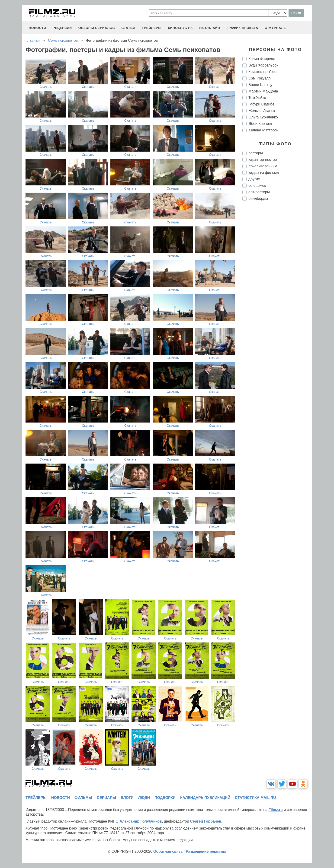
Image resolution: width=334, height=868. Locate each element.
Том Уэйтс (257, 98)
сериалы (106, 798)
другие (254, 179)
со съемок (257, 186)
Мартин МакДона (263, 91)
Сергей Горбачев (206, 821)
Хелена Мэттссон (263, 130)
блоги (127, 798)
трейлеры (152, 28)
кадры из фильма (264, 173)
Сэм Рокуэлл (260, 78)
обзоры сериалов (97, 28)
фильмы (83, 798)
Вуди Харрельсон (263, 65)
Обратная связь (168, 851)
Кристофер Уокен (263, 72)
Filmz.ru (275, 810)
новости (37, 28)
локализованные (263, 166)
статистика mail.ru (255, 798)
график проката (242, 28)
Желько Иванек (262, 111)
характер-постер (263, 160)
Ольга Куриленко (263, 117)
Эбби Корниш (260, 124)
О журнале (275, 28)
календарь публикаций (205, 798)
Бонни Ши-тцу (260, 85)
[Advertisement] (277, 282)
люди (144, 798)
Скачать (46, 87)
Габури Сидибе (261, 104)
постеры (256, 153)
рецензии (62, 28)
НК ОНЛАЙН (210, 28)
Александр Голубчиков (141, 821)
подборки (165, 798)
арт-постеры (259, 192)
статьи (128, 28)
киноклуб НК (180, 28)
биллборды (258, 199)
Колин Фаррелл (262, 59)
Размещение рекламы (206, 851)
